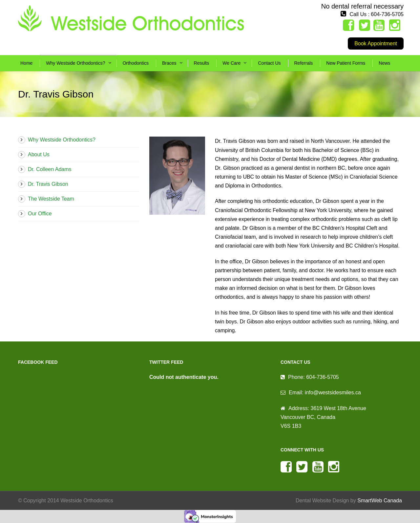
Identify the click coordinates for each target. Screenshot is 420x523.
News (384, 63)
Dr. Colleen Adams (50, 169)
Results (202, 63)
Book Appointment (376, 44)
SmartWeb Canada (380, 501)
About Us (39, 154)
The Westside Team (51, 199)
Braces (169, 63)
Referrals (304, 63)
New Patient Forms (346, 63)
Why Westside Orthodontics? (75, 63)
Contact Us (269, 63)
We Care (231, 63)
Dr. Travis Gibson (48, 184)
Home (26, 63)
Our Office (40, 214)
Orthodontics (136, 63)
